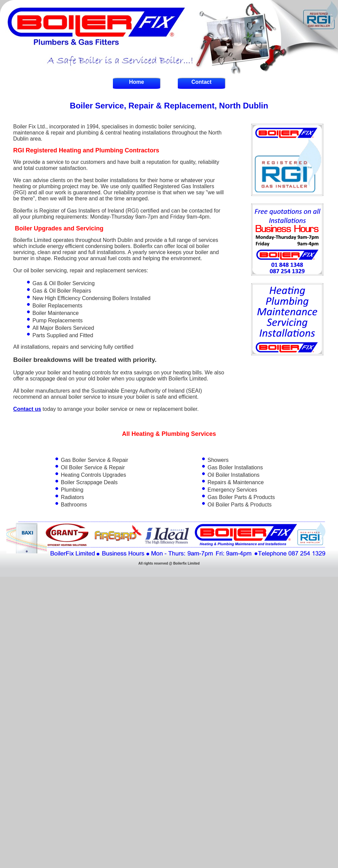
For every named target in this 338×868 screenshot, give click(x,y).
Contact (201, 82)
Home (137, 82)
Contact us (27, 409)
